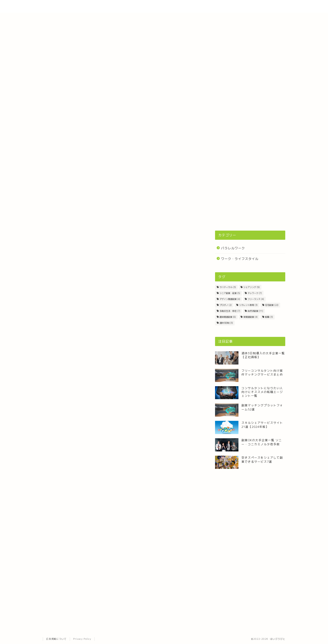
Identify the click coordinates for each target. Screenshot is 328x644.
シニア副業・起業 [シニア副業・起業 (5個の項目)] (230, 293)
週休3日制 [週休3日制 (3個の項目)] (226, 323)
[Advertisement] (250, 193)
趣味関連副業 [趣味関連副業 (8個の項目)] (228, 317)
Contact (255, 7)
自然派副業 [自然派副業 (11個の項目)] (255, 311)
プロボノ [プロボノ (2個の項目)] (226, 305)
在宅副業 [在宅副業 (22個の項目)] (272, 305)
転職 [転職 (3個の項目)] (269, 317)
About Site (230, 7)
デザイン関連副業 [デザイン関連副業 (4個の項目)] (230, 299)
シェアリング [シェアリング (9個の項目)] (252, 287)
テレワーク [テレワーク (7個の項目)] (255, 293)
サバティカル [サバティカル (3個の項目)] (228, 287)
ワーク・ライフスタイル (240, 259)
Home (206, 7)
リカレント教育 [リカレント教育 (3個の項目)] (248, 305)
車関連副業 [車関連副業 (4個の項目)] (250, 317)
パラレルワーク (233, 248)
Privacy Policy (82, 639)
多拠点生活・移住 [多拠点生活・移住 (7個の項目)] (230, 311)
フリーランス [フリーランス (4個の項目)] (256, 299)
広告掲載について (56, 639)
